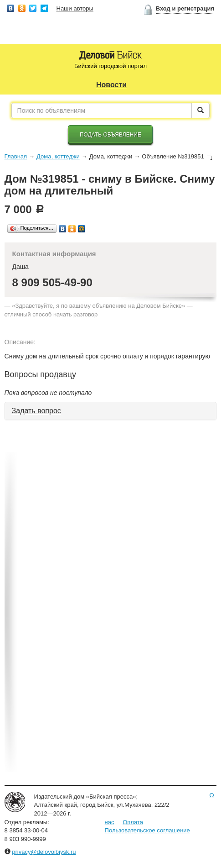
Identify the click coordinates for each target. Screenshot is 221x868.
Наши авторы (75, 8)
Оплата (133, 822)
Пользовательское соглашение (147, 830)
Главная (16, 156)
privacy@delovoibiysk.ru (44, 852)
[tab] (111, 411)
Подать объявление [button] (110, 135)
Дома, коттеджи (58, 156)
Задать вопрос (36, 411)
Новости (111, 85)
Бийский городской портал (110, 66)
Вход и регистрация (185, 8)
